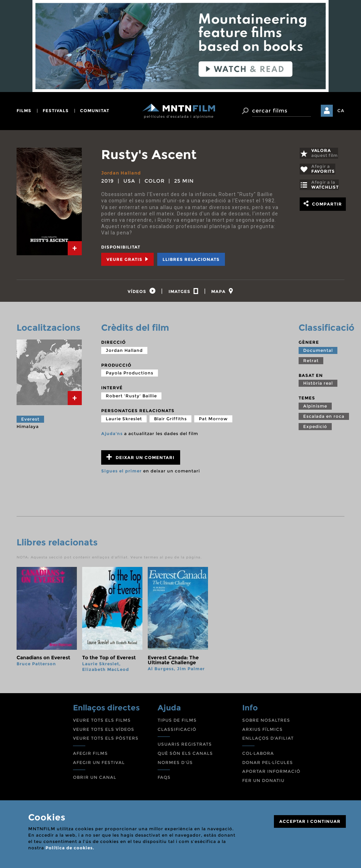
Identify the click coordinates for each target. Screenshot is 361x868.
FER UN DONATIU (263, 783)
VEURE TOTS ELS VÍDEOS (104, 731)
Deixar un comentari (140, 459)
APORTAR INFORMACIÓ (271, 773)
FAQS (164, 779)
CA (341, 111)
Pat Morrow (213, 420)
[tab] (75, 248)
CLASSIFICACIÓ (177, 731)
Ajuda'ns (112, 435)
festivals (56, 111)
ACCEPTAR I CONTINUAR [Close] (310, 821)
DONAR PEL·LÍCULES (268, 764)
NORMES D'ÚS (175, 764)
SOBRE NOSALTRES (266, 722)
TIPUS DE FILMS (177, 722)
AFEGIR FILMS (90, 755)
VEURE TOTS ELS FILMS (102, 722)
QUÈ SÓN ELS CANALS (185, 755)
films (24, 111)
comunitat (95, 111)
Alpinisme (315, 408)
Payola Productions (130, 375)
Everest (30, 421)
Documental (318, 352)
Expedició (315, 429)
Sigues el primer (121, 473)
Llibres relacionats (191, 259)
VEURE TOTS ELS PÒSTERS (106, 740)
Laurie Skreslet (124, 420)
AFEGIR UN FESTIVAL (99, 764)
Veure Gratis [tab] (127, 259)
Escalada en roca (324, 418)
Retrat (311, 363)
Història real (318, 385)
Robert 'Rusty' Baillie (131, 398)
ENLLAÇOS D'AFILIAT (268, 740)
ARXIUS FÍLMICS (262, 731)
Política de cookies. (70, 848)
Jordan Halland (122, 173)
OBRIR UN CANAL (95, 779)
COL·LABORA (258, 755)
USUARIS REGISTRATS (185, 746)
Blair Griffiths (170, 420)
